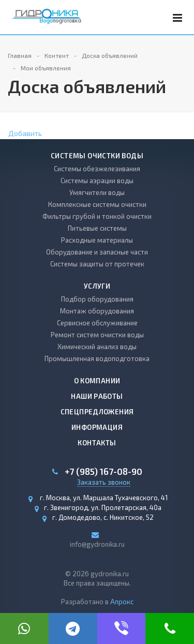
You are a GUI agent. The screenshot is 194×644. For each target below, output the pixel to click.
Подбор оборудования (97, 299)
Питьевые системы (97, 228)
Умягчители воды (97, 192)
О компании (97, 381)
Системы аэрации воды (97, 181)
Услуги (97, 286)
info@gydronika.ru (97, 544)
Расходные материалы (97, 240)
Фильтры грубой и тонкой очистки (97, 216)
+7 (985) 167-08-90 (103, 471)
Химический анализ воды (97, 347)
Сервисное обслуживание (97, 323)
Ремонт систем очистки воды (97, 335)
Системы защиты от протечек (97, 264)
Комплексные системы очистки (97, 204)
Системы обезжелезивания (97, 169)
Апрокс (122, 602)
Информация (97, 427)
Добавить (25, 133)
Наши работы (97, 396)
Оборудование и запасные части (97, 252)
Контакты (97, 443)
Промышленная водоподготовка (97, 358)
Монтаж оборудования (97, 311)
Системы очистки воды (97, 156)
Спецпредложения (97, 412)
